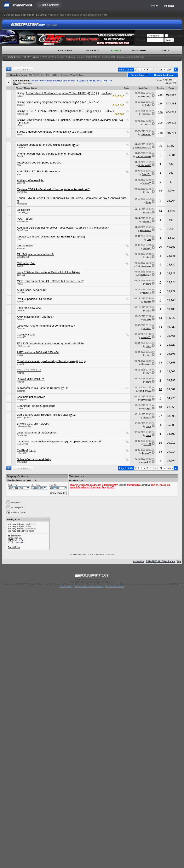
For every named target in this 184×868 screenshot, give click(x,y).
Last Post (143, 88)
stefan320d (22, 337)
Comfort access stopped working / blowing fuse (46, 361)
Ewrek (20, 135)
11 (151, 70)
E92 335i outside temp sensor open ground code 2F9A (50, 343)
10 (160, 407)
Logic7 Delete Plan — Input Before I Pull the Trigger (49, 272)
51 (156, 70)
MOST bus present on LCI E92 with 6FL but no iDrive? (50, 281)
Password (140, 40)
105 (160, 123)
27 (160, 416)
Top (179, 561)
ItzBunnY (21, 148)
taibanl (20, 96)
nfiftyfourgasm (24, 346)
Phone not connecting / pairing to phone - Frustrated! (49, 154)
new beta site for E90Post (31, 15)
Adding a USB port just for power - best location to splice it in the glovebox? (63, 228)
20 (160, 247)
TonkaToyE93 (145, 391)
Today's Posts (139, 51)
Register (169, 6)
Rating (127, 88)
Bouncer (21, 311)
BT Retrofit (24, 210)
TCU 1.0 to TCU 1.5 (29, 370)
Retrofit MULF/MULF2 (30, 379)
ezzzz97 (147, 444)
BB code (12, 536)
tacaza (20, 409)
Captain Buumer (144, 157)
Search (165, 51)
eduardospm (23, 221)
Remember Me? (174, 36)
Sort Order (36, 485)
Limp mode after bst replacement (37, 433)
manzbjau (147, 409)
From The (53, 485)
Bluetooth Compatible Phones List (47, 132)
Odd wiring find (26, 263)
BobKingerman (24, 418)
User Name (141, 36)
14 (160, 211)
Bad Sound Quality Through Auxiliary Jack (43, 415)
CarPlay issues (26, 335)
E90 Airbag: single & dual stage (36, 406)
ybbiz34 (122, 485)
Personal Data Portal (115, 587)
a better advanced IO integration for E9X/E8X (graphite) (51, 237)
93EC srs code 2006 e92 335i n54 (38, 352)
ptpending (146, 222)
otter (19, 239)
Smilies (11, 538)
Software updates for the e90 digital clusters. (44, 145)
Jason (20, 126)
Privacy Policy (66, 587)
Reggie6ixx (22, 435)
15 (160, 443)
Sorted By (13, 485)
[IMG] (10, 540)
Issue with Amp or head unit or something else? (46, 326)
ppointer (147, 302)
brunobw (21, 293)
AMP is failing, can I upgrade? (35, 317)
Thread (19, 88)
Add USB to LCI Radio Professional (39, 171)
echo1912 (22, 453)
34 (160, 452)
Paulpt (20, 156)
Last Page (106, 93)
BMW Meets (93, 51)
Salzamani (146, 364)
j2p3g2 (148, 105)
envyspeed (22, 400)
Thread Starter (30, 88)
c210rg (20, 266)
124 (160, 104)
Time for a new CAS (29, 308)
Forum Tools (138, 75)
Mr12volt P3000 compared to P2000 (39, 163)
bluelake (21, 105)
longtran (146, 485)
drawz (148, 202)
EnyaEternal (23, 230)
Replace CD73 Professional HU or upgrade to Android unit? (53, 189)
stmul (149, 257)
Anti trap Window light (30, 180)
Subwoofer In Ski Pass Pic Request (39, 388)
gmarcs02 (146, 114)
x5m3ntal (147, 418)
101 (160, 70)
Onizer (20, 355)
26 (160, 146)
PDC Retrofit (25, 219)
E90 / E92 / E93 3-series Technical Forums (62, 57)
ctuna (149, 192)
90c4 (19, 165)
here (105, 15)
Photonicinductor (143, 266)
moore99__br (23, 212)
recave (20, 284)
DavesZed (146, 174)
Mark (15, 83)
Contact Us (139, 561)
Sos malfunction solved (31, 397)
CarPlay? (23, 450)
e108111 (21, 275)
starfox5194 (22, 444)
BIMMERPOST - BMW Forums (161, 561)
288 (160, 95)
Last (170, 70)
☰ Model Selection (49, 5)
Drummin (21, 328)
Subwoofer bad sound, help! (34, 459)
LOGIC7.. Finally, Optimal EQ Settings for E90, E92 (57, 111)
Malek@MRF (23, 114)
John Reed (146, 135)
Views (171, 88)
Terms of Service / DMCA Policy (89, 587)
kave (19, 174)
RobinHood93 (145, 165)
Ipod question (25, 245)
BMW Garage (65, 51)
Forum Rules (14, 547)
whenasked (22, 204)
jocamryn (21, 248)
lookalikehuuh (145, 275)
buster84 (21, 391)
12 (160, 191)
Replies (160, 88)
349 (160, 112)
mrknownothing (24, 426)
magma (20, 373)
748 (160, 133)
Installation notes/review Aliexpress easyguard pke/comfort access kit (59, 441)
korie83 (20, 364)
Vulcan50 (21, 183)
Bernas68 (147, 453)
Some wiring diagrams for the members (50, 102)
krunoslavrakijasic (143, 148)
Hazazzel (147, 124)
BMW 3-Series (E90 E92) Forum (23, 57)
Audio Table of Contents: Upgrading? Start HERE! (56, 93)
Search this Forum (164, 75)
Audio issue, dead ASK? (32, 290)
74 (160, 363)
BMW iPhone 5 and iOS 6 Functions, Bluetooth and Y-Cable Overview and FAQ (74, 120)
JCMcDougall (23, 257)
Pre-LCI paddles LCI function (35, 299)
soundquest (146, 96)
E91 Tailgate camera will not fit (36, 254)
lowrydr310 (22, 192)
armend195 (22, 462)
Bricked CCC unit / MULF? (33, 424)
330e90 (20, 302)
